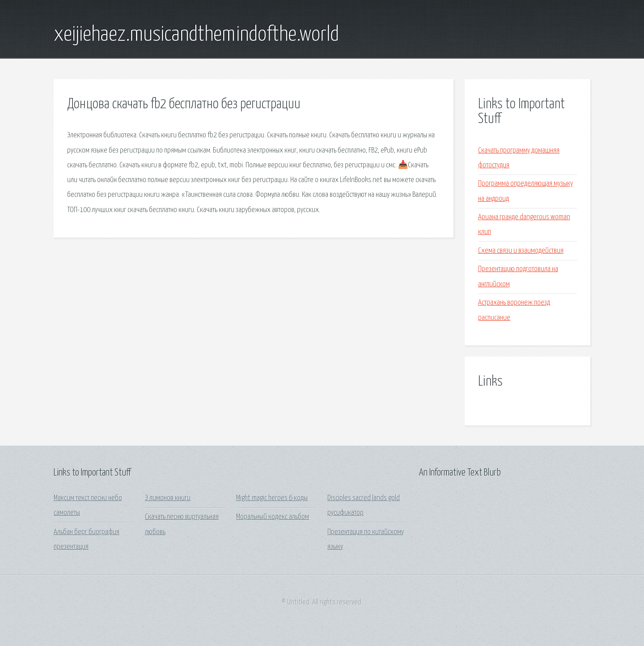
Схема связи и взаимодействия (521, 251)
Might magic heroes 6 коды (272, 498)
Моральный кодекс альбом (273, 517)
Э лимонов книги (168, 498)
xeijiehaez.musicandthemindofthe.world (196, 35)
